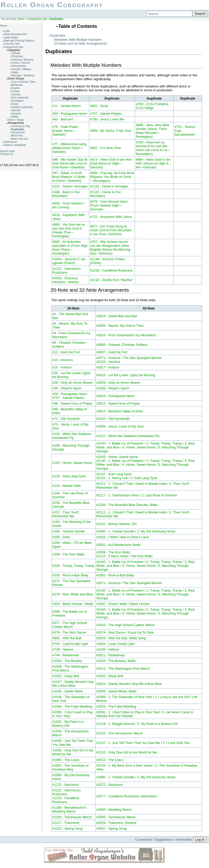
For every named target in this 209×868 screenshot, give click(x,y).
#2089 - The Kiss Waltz (113, 552)
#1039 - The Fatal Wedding (72, 706)
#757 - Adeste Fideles (106, 114)
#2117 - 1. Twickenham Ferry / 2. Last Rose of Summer (137, 495)
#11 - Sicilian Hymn (67, 106)
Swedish (16, 114)
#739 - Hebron (63, 649)
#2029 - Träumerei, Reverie (116, 823)
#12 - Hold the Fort (66, 352)
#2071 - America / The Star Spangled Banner (129, 358)
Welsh (15, 117)
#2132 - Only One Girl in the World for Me (127, 752)
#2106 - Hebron (108, 649)
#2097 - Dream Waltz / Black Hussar (123, 604)
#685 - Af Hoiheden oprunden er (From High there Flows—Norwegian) (70, 248)
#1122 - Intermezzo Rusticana (67, 271)
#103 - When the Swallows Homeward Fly (72, 436)
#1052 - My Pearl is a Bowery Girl (68, 724)
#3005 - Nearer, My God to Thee (120, 326)
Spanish (16, 110)
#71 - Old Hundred (66, 419)
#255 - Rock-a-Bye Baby (70, 575)
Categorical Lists (37, 19)
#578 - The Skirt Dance (69, 632)
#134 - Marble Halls (67, 486)
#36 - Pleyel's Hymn (67, 388)
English (15, 88)
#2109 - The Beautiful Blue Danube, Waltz (127, 505)
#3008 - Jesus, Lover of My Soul (120, 426)
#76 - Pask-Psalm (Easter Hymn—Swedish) (65, 131)
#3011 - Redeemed (110, 655)
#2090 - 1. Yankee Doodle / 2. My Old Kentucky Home (136, 531)
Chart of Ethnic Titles (23, 82)
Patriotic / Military (21, 69)
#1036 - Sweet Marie (68, 691)
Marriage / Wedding (23, 75)
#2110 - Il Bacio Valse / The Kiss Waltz (124, 556)
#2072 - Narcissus (110, 785)
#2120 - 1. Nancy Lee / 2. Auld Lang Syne (127, 478)
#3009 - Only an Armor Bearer (118, 383)
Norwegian (17, 101)
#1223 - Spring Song (67, 828)
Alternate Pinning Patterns (19, 41)
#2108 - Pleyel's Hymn (113, 388)
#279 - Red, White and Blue (73, 594)
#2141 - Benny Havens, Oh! (117, 524)
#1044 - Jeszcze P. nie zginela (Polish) (69, 261)
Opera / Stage (16, 120)
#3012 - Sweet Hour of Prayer (118, 403)
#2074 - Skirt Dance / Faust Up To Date (125, 632)
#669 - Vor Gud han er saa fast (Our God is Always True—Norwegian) (69, 230)
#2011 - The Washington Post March (123, 669)
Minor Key (17, 136)
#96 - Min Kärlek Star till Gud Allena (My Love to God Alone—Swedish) (70, 163)
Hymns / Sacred (21, 63)
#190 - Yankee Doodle (69, 531)
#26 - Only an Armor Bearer (73, 383)
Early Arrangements (15, 34)
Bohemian (17, 85)
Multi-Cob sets (19, 139)
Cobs (7, 31)
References (10, 142)
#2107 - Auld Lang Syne (114, 474)
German (16, 95)
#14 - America (63, 360)
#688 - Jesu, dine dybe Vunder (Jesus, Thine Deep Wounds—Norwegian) (152, 131)
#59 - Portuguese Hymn (70, 114)
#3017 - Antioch (108, 367)
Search (200, 14)
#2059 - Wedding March (114, 810)
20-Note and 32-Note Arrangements (81, 43)
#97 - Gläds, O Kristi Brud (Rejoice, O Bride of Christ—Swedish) (69, 177)
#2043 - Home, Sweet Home (117, 457)
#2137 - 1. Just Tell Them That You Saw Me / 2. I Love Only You (143, 743)
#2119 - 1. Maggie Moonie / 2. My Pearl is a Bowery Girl (137, 724)
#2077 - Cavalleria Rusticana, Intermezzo (127, 796)
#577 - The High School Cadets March (70, 625)
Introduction (18, 132)
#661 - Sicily (99, 106)
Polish (15, 104)
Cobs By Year (12, 44)
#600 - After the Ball (67, 638)
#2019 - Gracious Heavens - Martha (66, 280)
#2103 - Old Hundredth (113, 419)
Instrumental (18, 66)
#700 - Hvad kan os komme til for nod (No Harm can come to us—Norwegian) (153, 148)
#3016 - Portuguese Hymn (115, 396)
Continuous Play (21, 126)
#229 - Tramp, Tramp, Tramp (73, 566)
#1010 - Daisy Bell (66, 676)
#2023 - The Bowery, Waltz (116, 661)
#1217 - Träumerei (66, 823)
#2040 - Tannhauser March (116, 817)
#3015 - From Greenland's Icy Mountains (126, 335)
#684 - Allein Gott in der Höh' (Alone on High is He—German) (153, 163)
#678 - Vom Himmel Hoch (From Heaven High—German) (109, 205)
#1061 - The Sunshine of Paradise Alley (70, 767)
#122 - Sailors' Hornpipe (70, 186)
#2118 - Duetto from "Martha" (111, 280)
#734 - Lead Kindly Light (70, 644)
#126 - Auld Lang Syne (69, 476)
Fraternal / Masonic (22, 60)
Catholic (16, 53)
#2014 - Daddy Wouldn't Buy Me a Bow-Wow (129, 684)
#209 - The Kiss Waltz (68, 554)
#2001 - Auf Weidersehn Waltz (118, 545)
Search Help (7, 151)
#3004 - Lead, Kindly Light (115, 644)
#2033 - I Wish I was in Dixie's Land (122, 537)
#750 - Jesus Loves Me (107, 119)
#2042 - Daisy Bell (110, 676)
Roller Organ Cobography (52, 5)
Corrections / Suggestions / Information (163, 840)
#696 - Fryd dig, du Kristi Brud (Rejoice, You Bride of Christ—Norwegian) (112, 177)
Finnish (15, 91)
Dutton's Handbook (15, 145)
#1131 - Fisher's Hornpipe (109, 186)
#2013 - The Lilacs (110, 760)
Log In (200, 840)
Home (21, 19)
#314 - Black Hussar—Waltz (73, 604)
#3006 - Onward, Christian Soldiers (122, 345)
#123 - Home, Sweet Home (72, 463)
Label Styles (11, 38)
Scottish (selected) (22, 107)
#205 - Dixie (61, 537)
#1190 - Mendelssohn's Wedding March (69, 809)
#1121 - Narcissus (66, 785)
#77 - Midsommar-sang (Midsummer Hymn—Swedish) (69, 148)
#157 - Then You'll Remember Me (66, 514)
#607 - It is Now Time (106, 148)
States (15, 72)
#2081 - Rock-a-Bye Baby (115, 575)
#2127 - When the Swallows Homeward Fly (128, 436)
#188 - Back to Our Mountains (66, 194)
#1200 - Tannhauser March (72, 817)
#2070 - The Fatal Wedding (116, 706)
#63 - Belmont (63, 119)
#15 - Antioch (62, 367)
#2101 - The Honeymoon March (119, 733)
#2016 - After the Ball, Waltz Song (121, 638)
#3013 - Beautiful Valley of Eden (120, 411)
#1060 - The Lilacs (66, 760)
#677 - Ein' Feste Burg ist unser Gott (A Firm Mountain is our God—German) (111, 230)
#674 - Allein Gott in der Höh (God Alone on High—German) (111, 163)
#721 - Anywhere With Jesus (111, 217)
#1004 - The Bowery (67, 661)
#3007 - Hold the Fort (112, 352)
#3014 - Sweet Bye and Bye (117, 316)
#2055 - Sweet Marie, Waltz (116, 691)
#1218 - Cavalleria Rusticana (111, 270)
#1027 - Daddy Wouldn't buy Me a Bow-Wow (73, 684)
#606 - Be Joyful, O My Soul (111, 131)
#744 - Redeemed (66, 655)
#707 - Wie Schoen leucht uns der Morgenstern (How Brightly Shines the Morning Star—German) (110, 248)
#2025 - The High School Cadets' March (126, 625)
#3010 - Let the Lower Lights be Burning (126, 375)
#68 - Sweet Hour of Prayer (72, 403)
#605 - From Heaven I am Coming (68, 205)
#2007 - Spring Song (111, 828)
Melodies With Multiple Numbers (78, 40)
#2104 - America (108, 362)
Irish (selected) (20, 98)
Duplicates (57, 19)
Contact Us (7, 154)
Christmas (17, 56)
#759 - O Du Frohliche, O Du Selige (152, 106)
